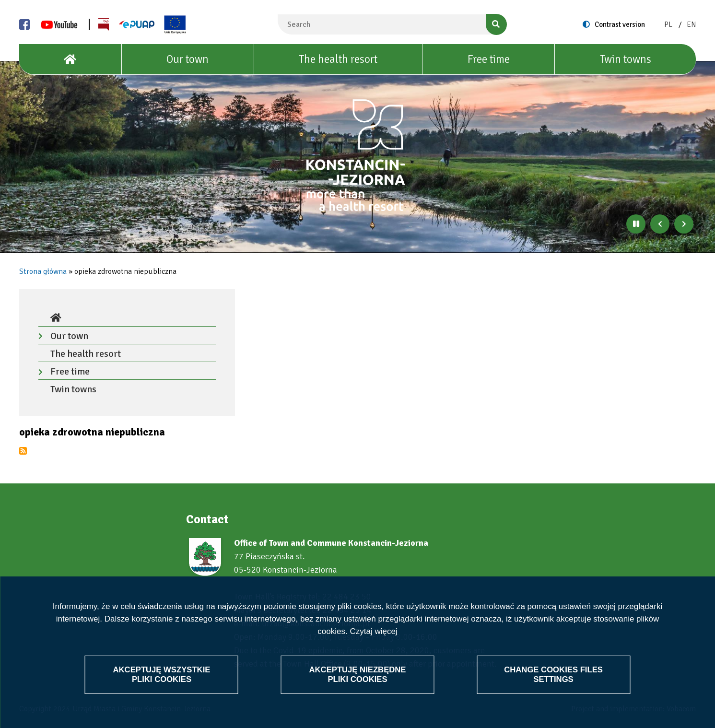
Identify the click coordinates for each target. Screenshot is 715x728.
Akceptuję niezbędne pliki (358, 674)
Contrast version (620, 24)
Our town (188, 59)
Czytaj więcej (373, 631)
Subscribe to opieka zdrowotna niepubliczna (23, 451)
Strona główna (43, 271)
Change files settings (553, 674)
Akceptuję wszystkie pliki (162, 674)
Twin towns (626, 59)
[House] (70, 59)
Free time (489, 59)
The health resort (338, 59)
